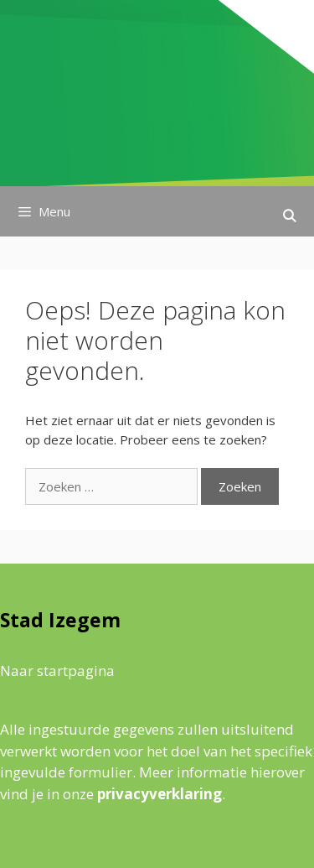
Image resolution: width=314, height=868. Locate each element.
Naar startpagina (57, 670)
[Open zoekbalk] (289, 216)
